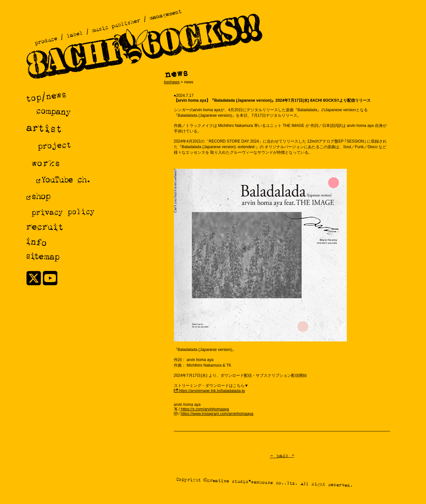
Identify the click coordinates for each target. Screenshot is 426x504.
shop (40, 196)
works (45, 163)
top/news (172, 82)
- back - (282, 456)
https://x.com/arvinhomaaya (204, 409)
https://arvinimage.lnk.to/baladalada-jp (211, 391)
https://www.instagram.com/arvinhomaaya (217, 414)
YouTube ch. (65, 179)
